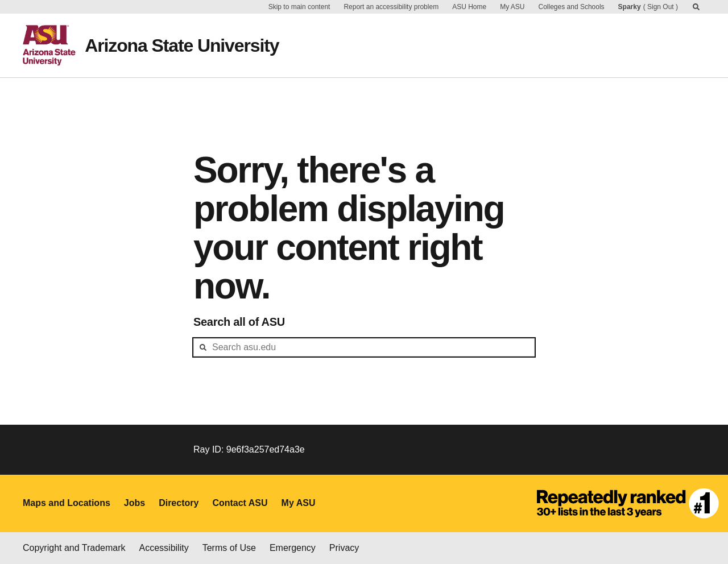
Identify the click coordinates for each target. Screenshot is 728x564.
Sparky (630, 7)
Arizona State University (182, 45)
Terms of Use (229, 548)
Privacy (344, 548)
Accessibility (164, 548)
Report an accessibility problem (391, 7)
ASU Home (469, 7)
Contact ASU (240, 503)
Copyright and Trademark (74, 548)
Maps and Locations (67, 503)
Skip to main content (299, 7)
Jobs (135, 503)
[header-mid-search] (364, 347)
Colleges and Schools (572, 7)
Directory (179, 503)
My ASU (512, 7)
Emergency (293, 548)
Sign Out (661, 7)
